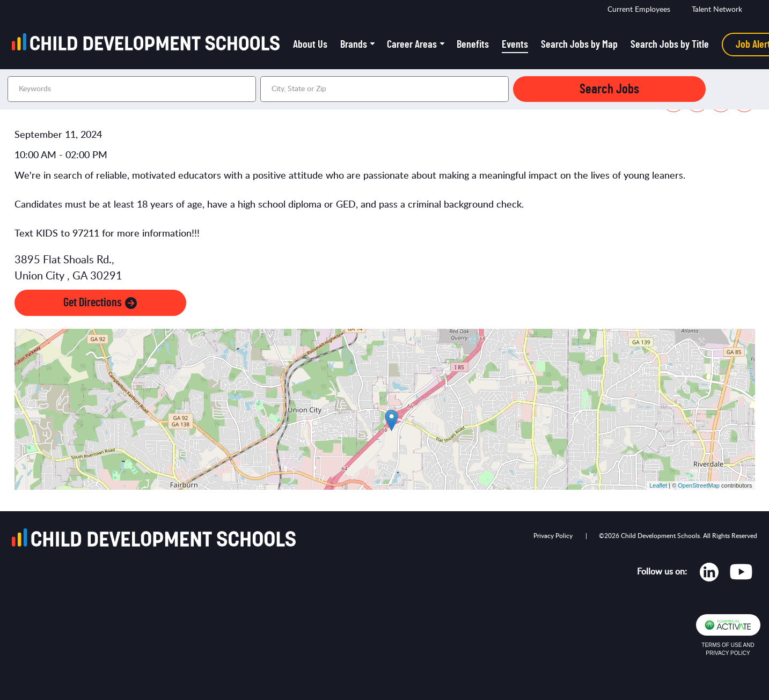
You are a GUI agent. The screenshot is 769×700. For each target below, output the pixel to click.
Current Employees (639, 10)
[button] (499, 89)
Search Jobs (609, 89)
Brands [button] (354, 45)
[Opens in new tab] (709, 574)
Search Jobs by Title (670, 45)
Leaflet (658, 485)
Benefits (473, 45)
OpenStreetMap (699, 485)
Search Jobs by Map (579, 45)
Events (515, 45)
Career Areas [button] (412, 45)
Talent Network (717, 10)
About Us (310, 45)
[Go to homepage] (149, 45)
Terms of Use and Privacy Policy (728, 649)
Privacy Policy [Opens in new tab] (553, 536)
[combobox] (384, 89)
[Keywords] (132, 89)
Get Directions (100, 303)
